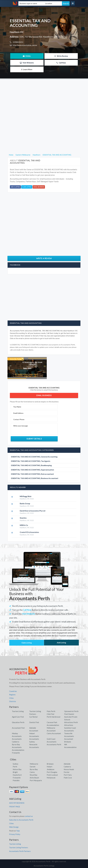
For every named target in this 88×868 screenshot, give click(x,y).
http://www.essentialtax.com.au (25, 45)
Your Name (17, 407)
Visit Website (27, 63)
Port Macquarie (36, 780)
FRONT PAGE (15, 807)
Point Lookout (52, 775)
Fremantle (17, 778)
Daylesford (17, 775)
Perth (15, 767)
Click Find (50, 714)
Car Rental (33, 717)
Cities (11, 698)
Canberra (67, 767)
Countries (13, 691)
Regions (12, 695)
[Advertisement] (44, 96)
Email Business (39, 187)
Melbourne (34, 764)
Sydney (16, 764)
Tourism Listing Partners (19, 847)
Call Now (61, 63)
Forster (67, 772)
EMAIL (27, 56)
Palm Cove (68, 778)
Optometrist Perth (71, 711)
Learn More (27, 69)
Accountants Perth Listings (44, 866)
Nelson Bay (17, 769)
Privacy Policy (15, 834)
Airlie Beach (34, 778)
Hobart (50, 767)
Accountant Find (18, 728)
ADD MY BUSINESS (17, 803)
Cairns (32, 772)
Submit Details (34, 439)
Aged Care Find (18, 717)
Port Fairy (68, 775)
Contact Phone (19, 419)
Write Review (61, 56)
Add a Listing (15, 187)
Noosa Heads (69, 769)
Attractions (69, 725)
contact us (29, 816)
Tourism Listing (18, 711)
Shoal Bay (34, 775)
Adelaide (67, 764)
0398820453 (18, 42)
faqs (18, 831)
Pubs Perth (51, 711)
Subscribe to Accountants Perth (21, 820)
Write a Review (44, 258)
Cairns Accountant (54, 733)
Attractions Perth (71, 722)
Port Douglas (52, 772)
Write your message (21, 426)
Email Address (18, 413)
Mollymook (51, 778)
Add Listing (61, 643)
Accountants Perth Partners (20, 851)
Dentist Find (34, 722)
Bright (15, 772)
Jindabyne (51, 769)
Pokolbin (16, 780)
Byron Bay (34, 769)
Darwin (33, 767)
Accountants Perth (54, 744)
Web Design (14, 827)
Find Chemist (69, 714)
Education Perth (18, 722)
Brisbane (50, 764)
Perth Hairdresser (54, 717)
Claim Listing (27, 187)
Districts (13, 701)
